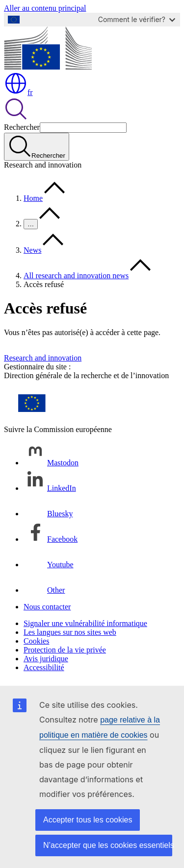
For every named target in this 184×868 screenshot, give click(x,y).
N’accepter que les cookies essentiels (108, 845)
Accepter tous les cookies (88, 820)
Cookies (36, 641)
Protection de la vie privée (65, 650)
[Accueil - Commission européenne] (48, 67)
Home (33, 198)
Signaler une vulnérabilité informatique (85, 623)
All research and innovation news (76, 276)
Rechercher (22, 127)
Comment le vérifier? (137, 19)
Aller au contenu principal (45, 8)
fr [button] (18, 92)
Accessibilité (44, 667)
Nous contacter (47, 607)
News (32, 250)
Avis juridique (46, 659)
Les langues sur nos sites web (70, 632)
